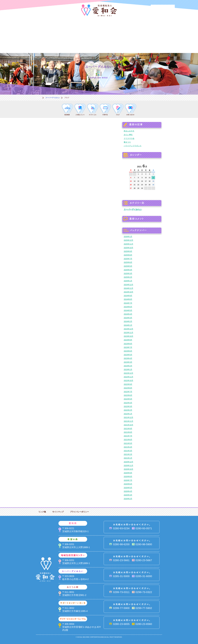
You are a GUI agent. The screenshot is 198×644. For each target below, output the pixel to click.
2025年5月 (128, 266)
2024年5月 (128, 310)
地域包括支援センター (112, 27)
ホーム (39, 98)
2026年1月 (128, 237)
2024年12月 (128, 285)
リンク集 (42, 512)
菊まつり (127, 142)
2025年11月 (128, 244)
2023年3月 (128, 362)
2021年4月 (128, 447)
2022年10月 (128, 381)
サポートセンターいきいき (36, 44)
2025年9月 (128, 251)
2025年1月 (128, 281)
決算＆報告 (112, 44)
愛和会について (36, 27)
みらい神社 (128, 135)
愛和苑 (61, 27)
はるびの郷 (86, 44)
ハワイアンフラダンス (133, 146)
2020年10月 (128, 469)
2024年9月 (128, 296)
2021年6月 (128, 440)
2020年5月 (128, 488)
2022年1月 (128, 414)
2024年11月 (128, 288)
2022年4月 (128, 403)
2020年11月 (128, 466)
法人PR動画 (163, 8)
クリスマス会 (129, 138)
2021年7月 (128, 436)
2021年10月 (128, 425)
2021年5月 (128, 443)
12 (153, 178)
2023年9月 (128, 340)
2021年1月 (128, 458)
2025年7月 (128, 259)
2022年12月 (128, 373)
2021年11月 (128, 421)
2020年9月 (128, 473)
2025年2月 (128, 277)
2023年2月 (128, 366)
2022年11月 (128, 377)
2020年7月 (128, 480)
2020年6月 (128, 484)
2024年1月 (128, 325)
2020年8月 (128, 477)
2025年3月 (128, 273)
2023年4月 (128, 358)
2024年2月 (128, 321)
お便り (137, 44)
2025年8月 (128, 255)
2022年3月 (128, 406)
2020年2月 (128, 499)
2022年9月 (128, 384)
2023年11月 (128, 333)
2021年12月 (128, 417)
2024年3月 (128, 318)
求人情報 (162, 44)
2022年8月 (128, 388)
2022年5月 (128, 399)
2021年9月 (128, 429)
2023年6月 (128, 351)
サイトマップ (58, 512)
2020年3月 (128, 495)
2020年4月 (128, 491)
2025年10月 (128, 248)
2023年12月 (128, 329)
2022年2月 (128, 410)
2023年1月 (128, 369)
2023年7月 (128, 347)
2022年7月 (128, 392)
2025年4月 (128, 270)
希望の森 (86, 27)
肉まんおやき (129, 131)
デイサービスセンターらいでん (61, 44)
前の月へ (131, 165)
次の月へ (153, 165)
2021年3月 (128, 451)
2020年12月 (128, 462)
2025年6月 (128, 262)
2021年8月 (128, 432)
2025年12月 (128, 240)
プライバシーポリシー (79, 512)
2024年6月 (128, 307)
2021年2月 (128, 454)
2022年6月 (128, 395)
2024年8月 (128, 299)
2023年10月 (128, 336)
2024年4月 (128, 314)
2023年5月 (128, 355)
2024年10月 (128, 292)
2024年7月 (128, 303)
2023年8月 (128, 344)
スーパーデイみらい (137, 27)
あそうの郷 (162, 27)
